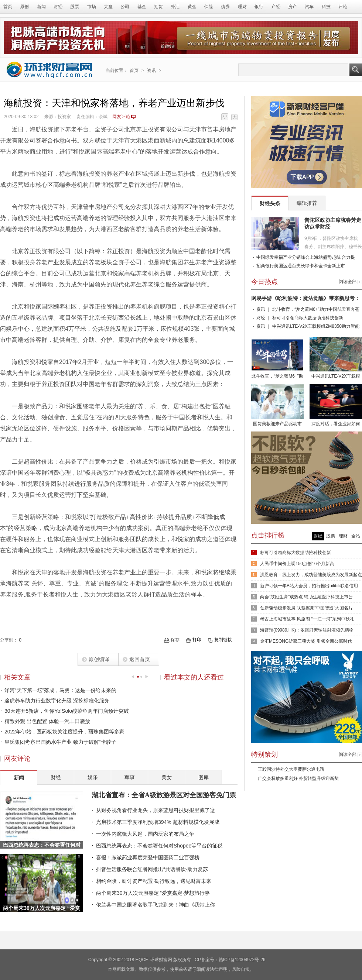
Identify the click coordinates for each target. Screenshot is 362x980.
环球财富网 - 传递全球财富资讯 (49, 70)
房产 (293, 7)
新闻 (41, 7)
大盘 (108, 7)
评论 (343, 7)
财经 (58, 7)
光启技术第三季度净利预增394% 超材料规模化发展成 (158, 822)
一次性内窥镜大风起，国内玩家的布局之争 (145, 834)
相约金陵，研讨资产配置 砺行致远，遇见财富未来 (154, 881)
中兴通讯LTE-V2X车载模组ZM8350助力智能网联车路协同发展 (336, 358)
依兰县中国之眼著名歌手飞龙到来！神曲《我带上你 (156, 905)
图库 (204, 777)
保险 (209, 7)
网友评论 (121, 117)
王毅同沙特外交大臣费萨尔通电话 (291, 769)
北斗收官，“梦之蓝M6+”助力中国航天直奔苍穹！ (277, 358)
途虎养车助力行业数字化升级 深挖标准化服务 (57, 701)
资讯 (151, 71)
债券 (225, 7)
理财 (242, 7)
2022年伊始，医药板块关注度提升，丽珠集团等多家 (64, 732)
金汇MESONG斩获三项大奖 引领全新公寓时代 (306, 641)
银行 (259, 7)
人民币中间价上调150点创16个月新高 (297, 564)
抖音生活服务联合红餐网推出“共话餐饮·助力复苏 (152, 869)
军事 (130, 777)
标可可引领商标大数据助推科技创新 (308, 318)
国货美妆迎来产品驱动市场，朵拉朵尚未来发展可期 (277, 406)
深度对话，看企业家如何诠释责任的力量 (336, 406)
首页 (8, 7)
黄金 (192, 7)
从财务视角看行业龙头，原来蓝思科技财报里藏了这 (156, 810)
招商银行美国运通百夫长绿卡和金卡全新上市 (301, 266)
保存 (175, 640)
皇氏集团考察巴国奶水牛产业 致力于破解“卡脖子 (60, 742)
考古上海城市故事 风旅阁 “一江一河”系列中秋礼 (307, 619)
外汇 (175, 7)
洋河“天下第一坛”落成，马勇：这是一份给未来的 (60, 690)
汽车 (309, 7)
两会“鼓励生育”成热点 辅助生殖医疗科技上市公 (306, 597)
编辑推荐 (307, 203)
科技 (326, 7)
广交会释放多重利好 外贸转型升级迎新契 (298, 778)
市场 (92, 7)
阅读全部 (348, 282)
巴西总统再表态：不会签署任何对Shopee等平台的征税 (159, 846)
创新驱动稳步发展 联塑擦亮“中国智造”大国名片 (306, 608)
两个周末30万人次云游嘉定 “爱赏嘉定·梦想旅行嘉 (153, 893)
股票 (75, 7)
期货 (158, 7)
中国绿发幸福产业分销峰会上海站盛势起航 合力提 (306, 257)
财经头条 (270, 203)
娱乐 (93, 777)
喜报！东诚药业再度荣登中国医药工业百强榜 (148, 857)
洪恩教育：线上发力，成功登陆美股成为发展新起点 (311, 575)
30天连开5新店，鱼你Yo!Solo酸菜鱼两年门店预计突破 (67, 711)
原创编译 (99, 659)
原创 (24, 7)
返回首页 (140, 659)
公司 (125, 7)
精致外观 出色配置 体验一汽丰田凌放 (47, 721)
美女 (167, 777)
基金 (142, 7)
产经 (276, 7)
